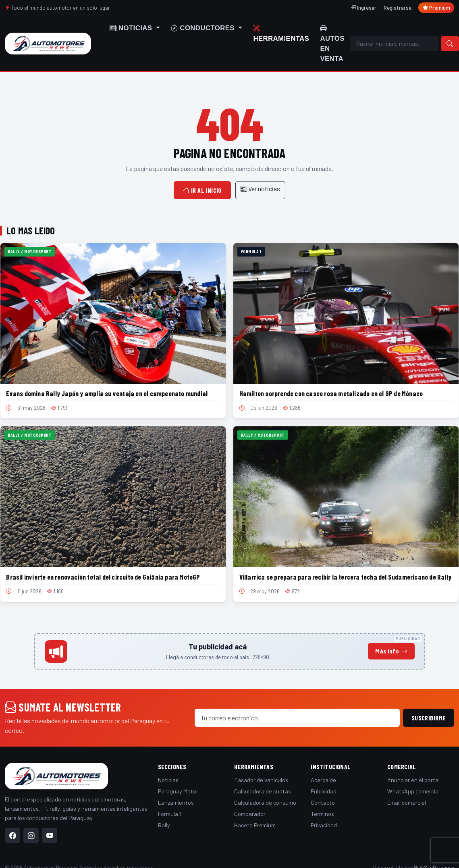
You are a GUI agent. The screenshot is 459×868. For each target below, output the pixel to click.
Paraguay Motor (178, 791)
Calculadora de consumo (265, 802)
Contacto (323, 802)
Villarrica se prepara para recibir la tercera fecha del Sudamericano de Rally (345, 577)
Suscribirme (429, 718)
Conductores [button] (204, 28)
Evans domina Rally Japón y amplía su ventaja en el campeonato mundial (107, 393)
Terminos (322, 814)
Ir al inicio (202, 190)
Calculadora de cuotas (263, 791)
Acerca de (323, 780)
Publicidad (324, 791)
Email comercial (407, 802)
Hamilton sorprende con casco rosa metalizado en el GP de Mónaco (331, 393)
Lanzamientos (176, 802)
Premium (436, 8)
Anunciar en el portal (413, 780)
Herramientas (281, 33)
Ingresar (363, 8)
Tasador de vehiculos (261, 780)
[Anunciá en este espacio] (230, 651)
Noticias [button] (132, 28)
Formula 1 (170, 814)
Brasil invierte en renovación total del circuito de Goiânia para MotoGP (103, 577)
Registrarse (398, 8)
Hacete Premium (255, 825)
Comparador (250, 814)
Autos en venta (332, 43)
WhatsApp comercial (413, 791)
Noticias (168, 780)
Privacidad (324, 825)
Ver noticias (260, 189)
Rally (164, 825)
